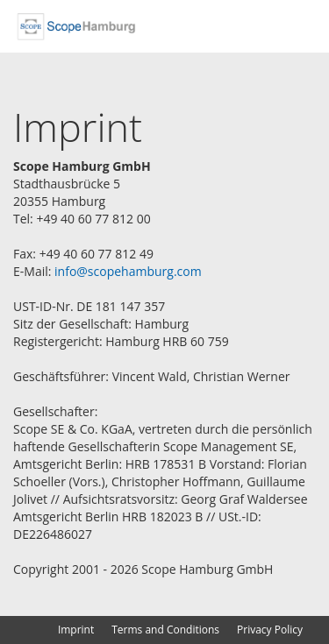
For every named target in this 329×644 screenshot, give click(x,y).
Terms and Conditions (165, 630)
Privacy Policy (270, 630)
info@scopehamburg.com (128, 271)
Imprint (76, 630)
